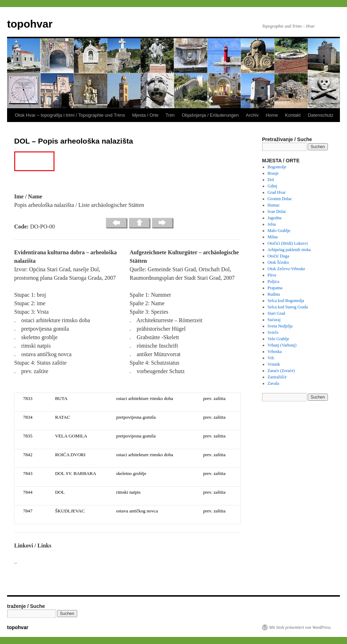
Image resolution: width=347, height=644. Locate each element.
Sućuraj (274, 320)
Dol (271, 180)
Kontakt (293, 115)
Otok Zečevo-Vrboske (286, 269)
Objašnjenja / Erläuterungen (210, 115)
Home (272, 115)
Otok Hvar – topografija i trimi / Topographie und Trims (70, 115)
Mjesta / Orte (145, 115)
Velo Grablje (278, 339)
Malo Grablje (279, 231)
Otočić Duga (278, 256)
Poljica (274, 282)
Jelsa (272, 224)
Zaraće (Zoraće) (281, 371)
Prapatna (275, 288)
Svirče (273, 332)
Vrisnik (274, 364)
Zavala (274, 383)
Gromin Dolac (280, 199)
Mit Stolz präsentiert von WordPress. (300, 627)
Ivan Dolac (277, 211)
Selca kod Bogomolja (286, 301)
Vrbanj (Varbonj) (282, 345)
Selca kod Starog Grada (288, 307)
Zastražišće (277, 377)
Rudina (274, 294)
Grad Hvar (277, 192)
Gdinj (272, 186)
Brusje (273, 173)
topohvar (30, 24)
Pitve (272, 275)
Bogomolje (277, 167)
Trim (170, 115)
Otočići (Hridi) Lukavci (288, 243)
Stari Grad (277, 313)
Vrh (271, 358)
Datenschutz (320, 115)
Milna (273, 237)
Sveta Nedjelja (280, 326)
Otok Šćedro (278, 262)
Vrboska (275, 352)
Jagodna (275, 218)
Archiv (252, 115)
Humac (274, 205)
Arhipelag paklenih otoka (289, 250)
